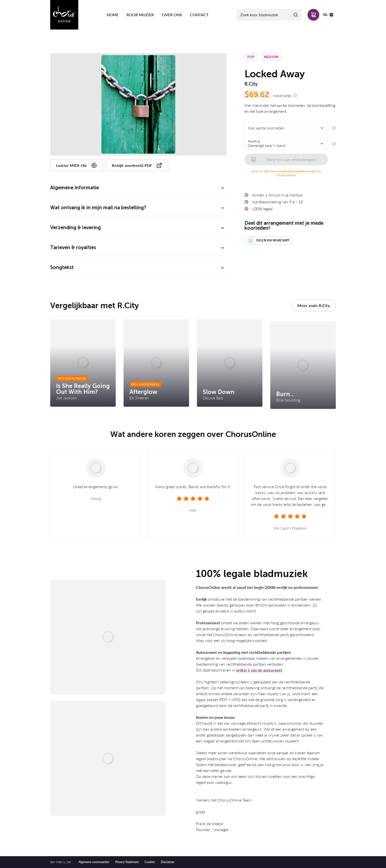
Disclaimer (168, 862)
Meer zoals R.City (314, 305)
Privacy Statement (127, 862)
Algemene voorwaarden (94, 862)
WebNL (61, 862)
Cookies (150, 862)
